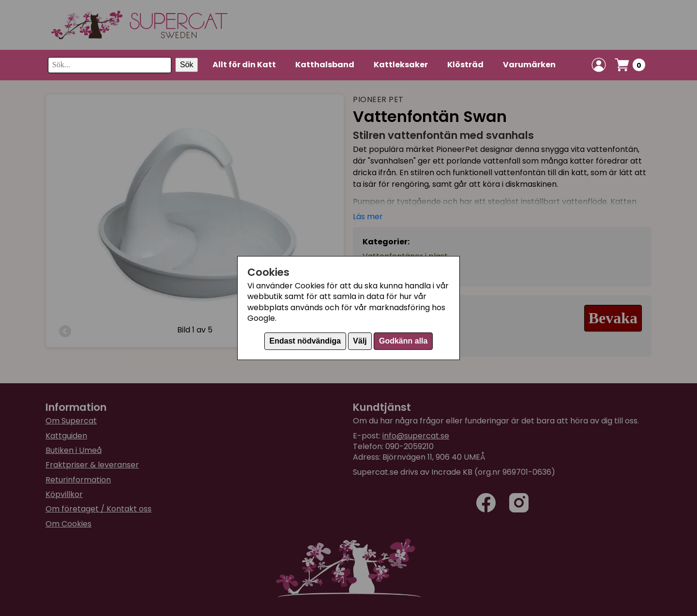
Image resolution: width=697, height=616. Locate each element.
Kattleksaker (401, 65)
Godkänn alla (403, 341)
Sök (187, 65)
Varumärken (529, 65)
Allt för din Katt (244, 65)
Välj (360, 341)
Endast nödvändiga (305, 341)
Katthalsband (325, 65)
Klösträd (465, 65)
